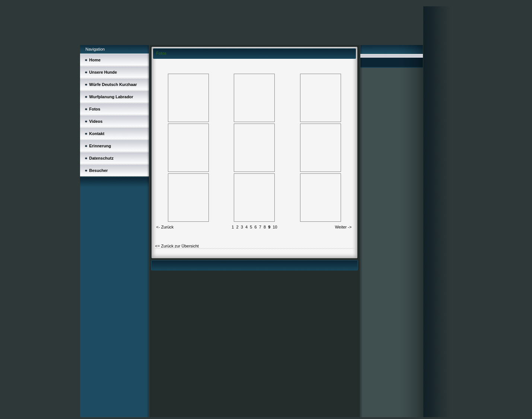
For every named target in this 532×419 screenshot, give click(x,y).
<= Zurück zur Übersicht (177, 246)
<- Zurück (165, 227)
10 (275, 227)
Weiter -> (343, 227)
